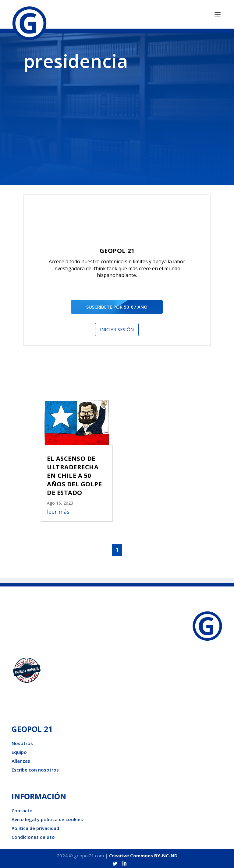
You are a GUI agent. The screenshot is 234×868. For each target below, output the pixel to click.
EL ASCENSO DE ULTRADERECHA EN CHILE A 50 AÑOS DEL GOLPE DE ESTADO (74, 474)
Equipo (19, 750)
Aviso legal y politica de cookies (47, 817)
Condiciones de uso (33, 835)
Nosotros (22, 741)
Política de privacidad (35, 826)
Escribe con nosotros (35, 768)
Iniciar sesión (117, 327)
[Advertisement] (117, 123)
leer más (58, 509)
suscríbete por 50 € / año (117, 305)
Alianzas (21, 759)
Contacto (22, 809)
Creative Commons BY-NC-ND (143, 854)
